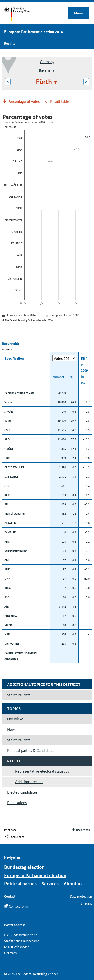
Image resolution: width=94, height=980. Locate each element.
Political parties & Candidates (31, 750)
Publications (17, 803)
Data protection (81, 896)
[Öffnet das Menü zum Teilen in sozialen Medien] (14, 837)
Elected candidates (22, 792)
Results (10, 43)
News (12, 729)
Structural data (19, 740)
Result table (60, 102)
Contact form (18, 906)
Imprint (87, 903)
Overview (15, 719)
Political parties (20, 883)
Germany (47, 61)
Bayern (44, 70)
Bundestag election (24, 867)
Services (50, 883)
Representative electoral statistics (42, 771)
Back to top (83, 829)
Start (22, 14)
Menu (79, 13)
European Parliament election (35, 875)
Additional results (29, 782)
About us (73, 883)
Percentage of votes (24, 102)
